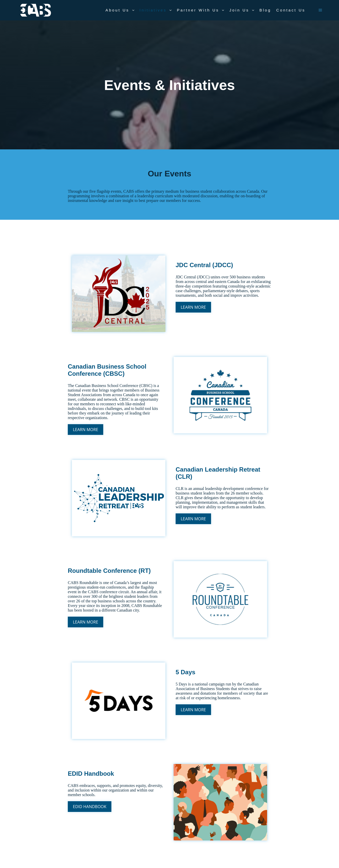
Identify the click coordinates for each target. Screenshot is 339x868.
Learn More (193, 307)
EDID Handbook (90, 807)
